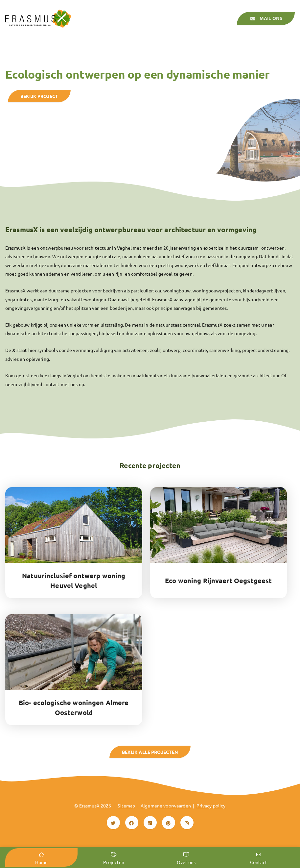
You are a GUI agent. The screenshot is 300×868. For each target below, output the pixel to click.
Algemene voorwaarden (166, 806)
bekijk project (39, 96)
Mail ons (266, 19)
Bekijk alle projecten (150, 752)
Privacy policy (211, 806)
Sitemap (126, 806)
